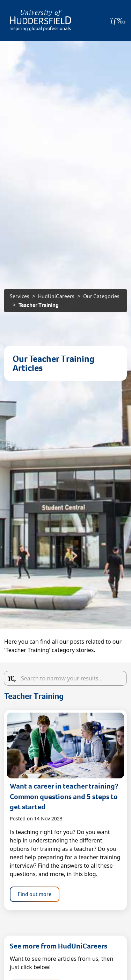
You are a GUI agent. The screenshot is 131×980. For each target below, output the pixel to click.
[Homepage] (41, 20)
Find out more (35, 894)
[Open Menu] (118, 21)
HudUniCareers (56, 296)
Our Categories (101, 296)
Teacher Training (39, 305)
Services (20, 296)
